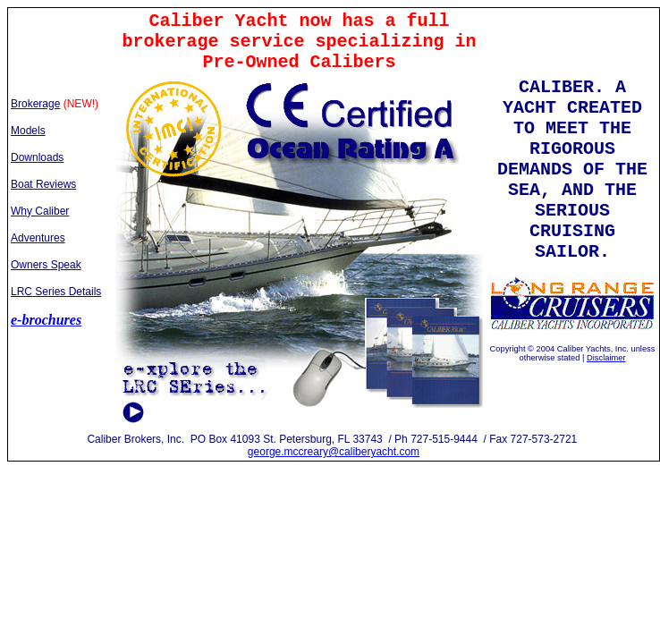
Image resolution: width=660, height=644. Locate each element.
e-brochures (46, 320)
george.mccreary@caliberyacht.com (334, 452)
